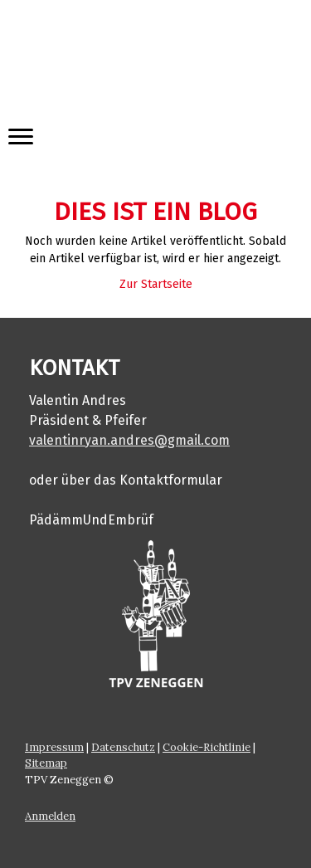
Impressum (54, 747)
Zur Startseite (156, 284)
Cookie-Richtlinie (207, 747)
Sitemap (46, 763)
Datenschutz (123, 747)
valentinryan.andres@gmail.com (129, 440)
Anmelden (50, 816)
